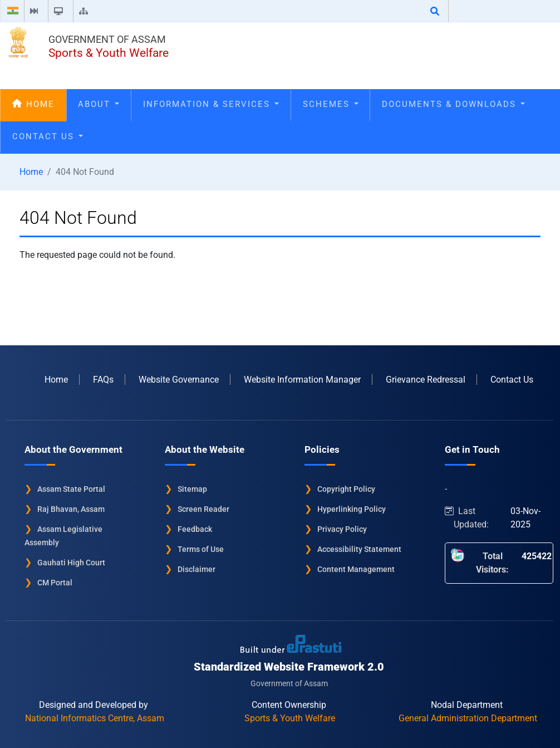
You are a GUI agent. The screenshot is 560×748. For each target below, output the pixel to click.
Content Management (356, 569)
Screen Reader (203, 509)
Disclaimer (197, 569)
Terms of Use (201, 549)
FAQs (103, 380)
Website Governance (179, 380)
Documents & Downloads (453, 104)
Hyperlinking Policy (352, 509)
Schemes (331, 104)
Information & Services (211, 104)
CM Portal (55, 583)
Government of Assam (107, 39)
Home (33, 104)
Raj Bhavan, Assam (71, 509)
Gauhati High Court (71, 563)
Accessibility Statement (359, 549)
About (99, 104)
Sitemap (192, 489)
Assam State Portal (71, 489)
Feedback (195, 529)
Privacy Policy (342, 529)
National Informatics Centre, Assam (95, 718)
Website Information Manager (302, 380)
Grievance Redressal (426, 380)
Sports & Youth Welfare (109, 53)
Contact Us (48, 136)
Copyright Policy (346, 489)
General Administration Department (468, 718)
